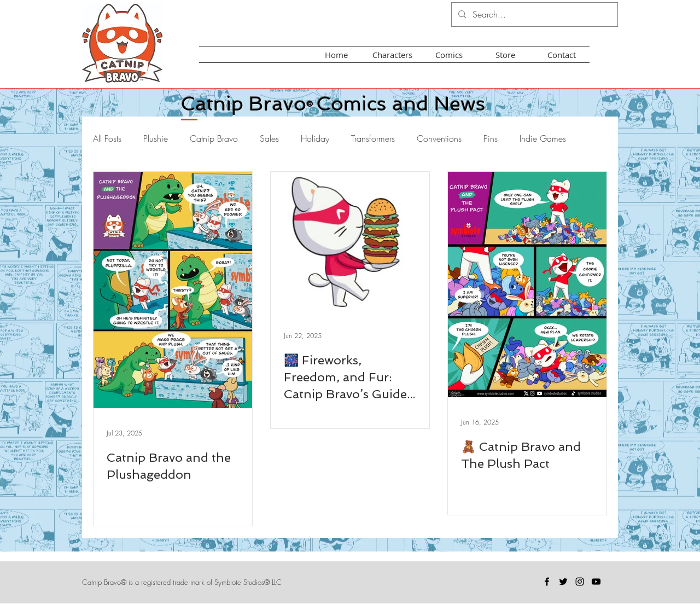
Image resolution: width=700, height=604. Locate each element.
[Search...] (533, 14)
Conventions (439, 138)
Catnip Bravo (214, 138)
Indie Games (543, 138)
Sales (269, 138)
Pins (491, 138)
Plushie (156, 138)
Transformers (373, 138)
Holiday (315, 138)
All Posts (107, 138)
